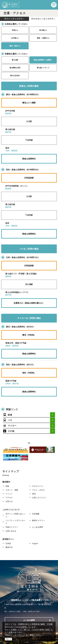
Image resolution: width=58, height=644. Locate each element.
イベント (9, 494)
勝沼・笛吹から (15, 46)
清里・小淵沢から (43, 38)
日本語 (8, 543)
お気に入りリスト (39, 497)
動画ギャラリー (38, 520)
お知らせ (9, 501)
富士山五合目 (15, 75)
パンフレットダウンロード (15, 522)
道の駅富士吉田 (15, 68)
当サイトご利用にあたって (15, 515)
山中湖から (15, 38)
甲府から (15, 30)
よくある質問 (38, 527)
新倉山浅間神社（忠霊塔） (43, 60)
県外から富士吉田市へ (14, 19)
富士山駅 (15, 60)
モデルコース (38, 486)
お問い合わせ (11, 531)
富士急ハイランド (43, 68)
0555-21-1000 (15, 611)
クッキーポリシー (18, 635)
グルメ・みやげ (38, 490)
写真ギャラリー (12, 527)
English (35, 543)
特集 (7, 486)
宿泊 (34, 494)
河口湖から (43, 30)
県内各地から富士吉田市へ (43, 19)
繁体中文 (9, 547)
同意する (8, 639)
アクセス (9, 497)
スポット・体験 (12, 490)
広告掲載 (36, 514)
